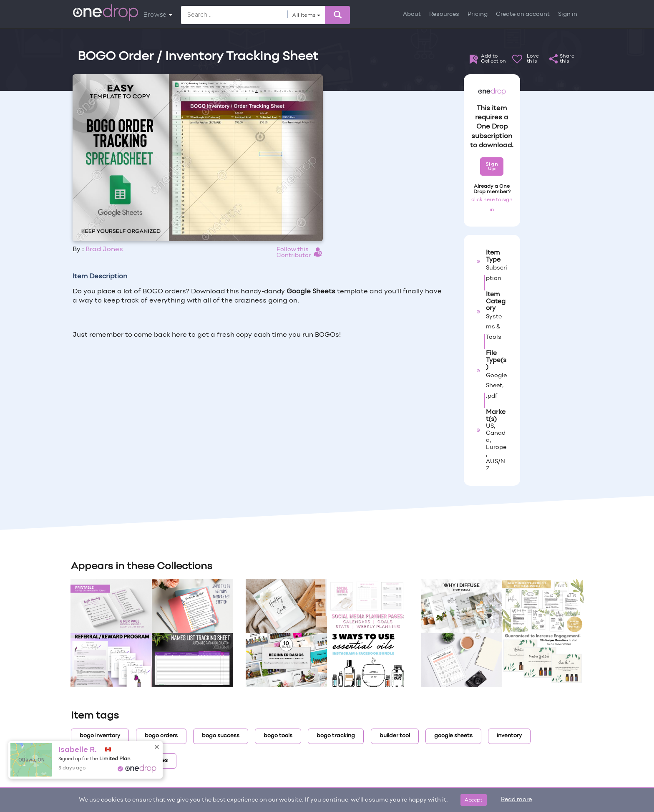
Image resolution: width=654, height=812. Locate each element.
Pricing (478, 14)
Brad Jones (104, 250)
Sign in (568, 14)
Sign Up (492, 166)
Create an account (523, 14)
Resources (444, 14)
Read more (516, 800)
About (412, 14)
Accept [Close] (474, 800)
